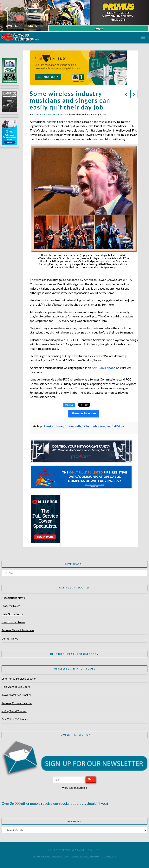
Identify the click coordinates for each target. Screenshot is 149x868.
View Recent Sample (75, 788)
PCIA (86, 426)
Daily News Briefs (12, 614)
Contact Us (110, 856)
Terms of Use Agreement (85, 856)
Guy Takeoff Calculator (16, 719)
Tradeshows (98, 426)
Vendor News (10, 638)
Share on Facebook (84, 413)
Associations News (42, 114)
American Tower (54, 426)
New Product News (13, 622)
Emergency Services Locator (19, 679)
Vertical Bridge (115, 426)
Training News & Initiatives (18, 630)
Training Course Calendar (17, 703)
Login (98, 28)
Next (91, 779)
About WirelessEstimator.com (50, 856)
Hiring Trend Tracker (14, 711)
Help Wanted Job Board (16, 687)
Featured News (61, 114)
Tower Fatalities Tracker (16, 695)
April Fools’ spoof (103, 368)
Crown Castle (73, 426)
